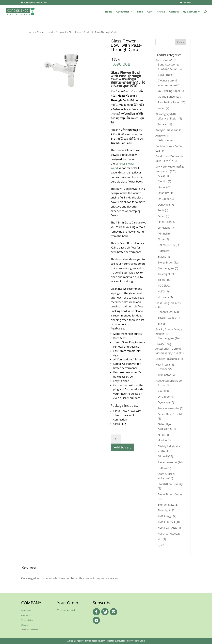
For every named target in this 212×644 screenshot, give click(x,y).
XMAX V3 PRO (166, 534)
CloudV (162, 391)
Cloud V (163, 181)
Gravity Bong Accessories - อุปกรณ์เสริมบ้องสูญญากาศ (168, 348)
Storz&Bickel (166, 263)
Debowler (164, 140)
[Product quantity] (116, 439)
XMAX (161, 291)
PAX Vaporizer (167, 245)
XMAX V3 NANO (168, 528)
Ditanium (164, 193)
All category (163, 114)
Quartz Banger (167, 97)
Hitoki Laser (165, 222)
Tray (158, 545)
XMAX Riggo (165, 516)
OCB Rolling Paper (169, 91)
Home (109, 12)
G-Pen (162, 216)
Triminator (164, 375)
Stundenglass (166, 338)
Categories (123, 12)
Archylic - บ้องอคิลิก (167, 130)
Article (161, 12)
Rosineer (163, 369)
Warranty (25, 625)
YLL (160, 539)
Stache (162, 257)
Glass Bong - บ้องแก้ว (168, 303)
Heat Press (162, 365)
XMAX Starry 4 (167, 522)
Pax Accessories (168, 462)
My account (190, 12)
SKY (160, 324)
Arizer (162, 176)
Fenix (161, 210)
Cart (150, 12)
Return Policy (26, 611)
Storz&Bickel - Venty (170, 494)
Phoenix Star (166, 312)
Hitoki (162, 435)
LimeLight (164, 228)
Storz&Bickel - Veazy (170, 484)
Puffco (162, 251)
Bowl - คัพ (164, 75)
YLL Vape (163, 297)
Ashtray (160, 136)
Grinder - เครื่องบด (166, 359)
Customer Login (67, 610)
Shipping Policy (27, 620)
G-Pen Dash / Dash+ (170, 414)
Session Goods (167, 318)
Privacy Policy (26, 615)
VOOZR (162, 286)
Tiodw (162, 280)
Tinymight (164, 274)
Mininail (62, 32)
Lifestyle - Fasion (168, 118)
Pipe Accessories (46, 32)
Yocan (162, 108)
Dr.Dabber (164, 199)
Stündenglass (166, 268)
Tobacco (163, 124)
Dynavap (163, 205)
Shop (140, 12)
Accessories (163, 60)
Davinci (162, 187)
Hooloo (162, 440)
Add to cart (122, 447)
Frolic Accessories (169, 408)
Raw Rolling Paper (169, 102)
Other (161, 239)
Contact (174, 12)
